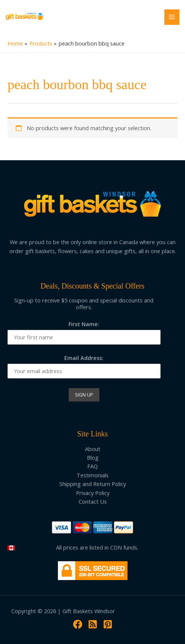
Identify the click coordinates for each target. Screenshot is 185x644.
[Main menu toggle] (172, 17)
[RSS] (93, 624)
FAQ (92, 466)
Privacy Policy (93, 493)
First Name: (84, 324)
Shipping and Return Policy (93, 484)
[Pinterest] (108, 624)
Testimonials (93, 475)
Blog (93, 457)
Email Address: (84, 358)
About (93, 449)
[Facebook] (78, 624)
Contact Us (93, 501)
